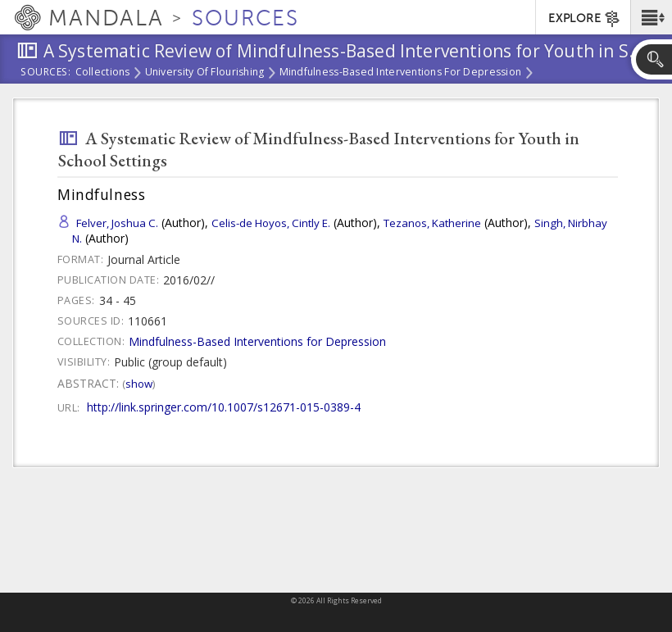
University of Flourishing (205, 73)
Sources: (46, 73)
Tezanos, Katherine (432, 223)
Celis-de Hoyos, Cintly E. (271, 223)
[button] (651, 17)
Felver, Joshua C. (117, 223)
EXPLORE (585, 19)
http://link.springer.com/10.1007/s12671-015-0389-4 (224, 407)
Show (139, 384)
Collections (103, 73)
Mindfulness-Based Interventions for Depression (401, 73)
